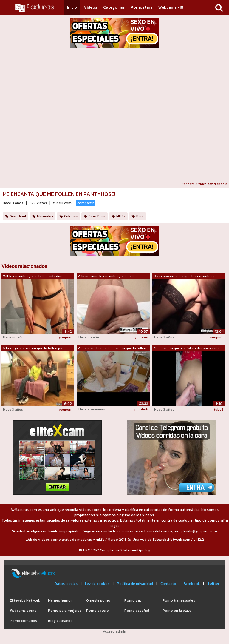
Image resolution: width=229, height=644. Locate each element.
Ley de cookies (97, 584)
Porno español (137, 611)
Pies (140, 216)
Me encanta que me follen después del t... (187, 348)
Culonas (71, 216)
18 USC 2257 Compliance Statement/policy (114, 550)
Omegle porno (98, 600)
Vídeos (90, 7)
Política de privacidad (135, 584)
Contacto (168, 584)
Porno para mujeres (65, 611)
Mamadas (45, 216)
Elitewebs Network (25, 600)
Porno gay (133, 600)
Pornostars (141, 7)
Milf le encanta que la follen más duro (33, 276)
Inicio (72, 7)
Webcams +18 (171, 7)
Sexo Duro (97, 216)
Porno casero (98, 611)
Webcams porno (23, 611)
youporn (66, 337)
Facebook (192, 584)
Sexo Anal (18, 216)
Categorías (114, 7)
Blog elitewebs (60, 621)
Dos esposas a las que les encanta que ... (187, 276)
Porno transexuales (179, 600)
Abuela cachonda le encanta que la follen (112, 348)
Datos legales (66, 584)
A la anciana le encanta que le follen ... (109, 276)
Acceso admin (114, 631)
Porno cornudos (23, 621)
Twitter (213, 584)
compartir (85, 203)
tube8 (219, 409)
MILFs (121, 216)
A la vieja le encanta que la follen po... (33, 348)
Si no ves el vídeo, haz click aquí (205, 184)
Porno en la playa (177, 611)
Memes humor (60, 600)
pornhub (141, 409)
